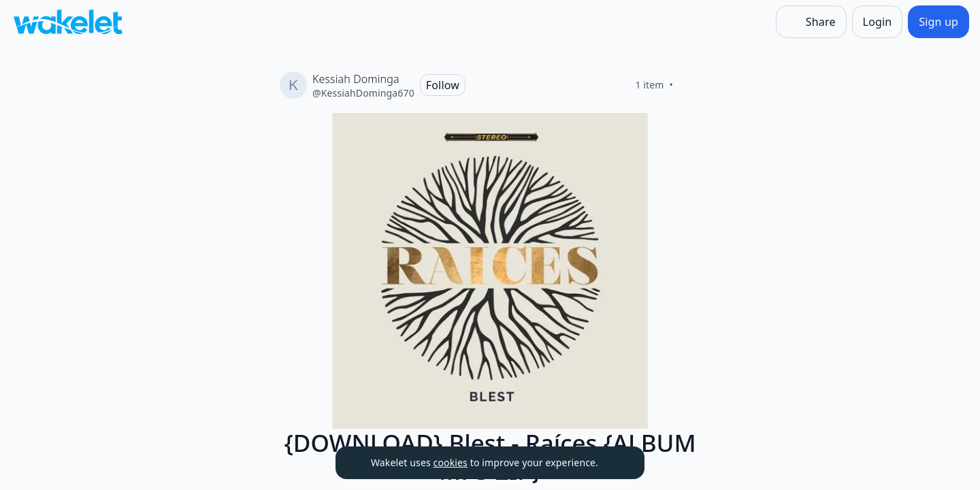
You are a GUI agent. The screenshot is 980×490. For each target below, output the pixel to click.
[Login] (878, 22)
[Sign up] (938, 22)
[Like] (689, 85)
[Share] (811, 22)
